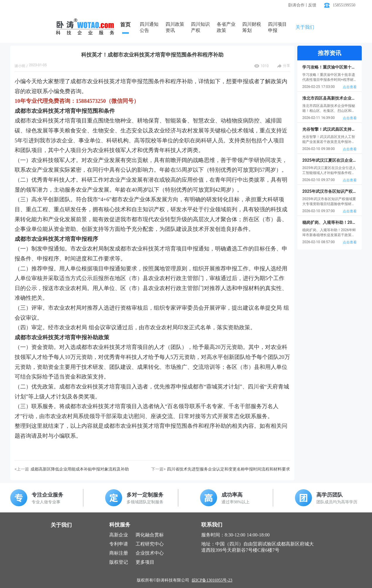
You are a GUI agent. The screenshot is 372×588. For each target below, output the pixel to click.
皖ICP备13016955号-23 (212, 580)
